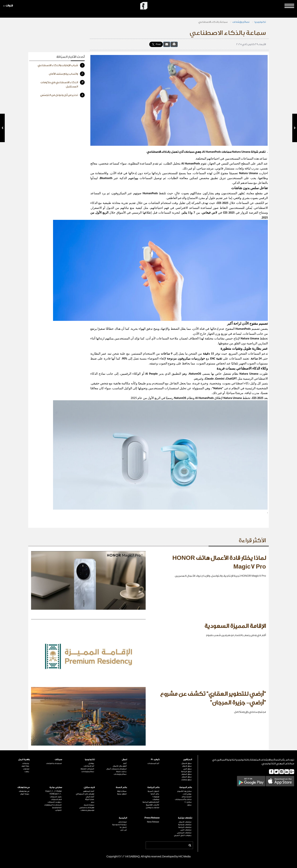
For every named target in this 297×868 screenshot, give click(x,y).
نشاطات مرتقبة (185, 818)
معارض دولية (56, 787)
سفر (93, 802)
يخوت (27, 772)
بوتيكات (26, 763)
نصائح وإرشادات (241, 22)
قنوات (8, 6)
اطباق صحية (122, 794)
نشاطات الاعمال (185, 822)
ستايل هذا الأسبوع (184, 791)
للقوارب (58, 810)
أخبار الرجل (90, 797)
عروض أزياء (187, 794)
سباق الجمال (187, 777)
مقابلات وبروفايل (152, 808)
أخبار (125, 763)
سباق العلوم (186, 774)
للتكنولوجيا (57, 808)
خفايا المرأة (90, 799)
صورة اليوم (25, 794)
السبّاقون (188, 759)
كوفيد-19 (155, 759)
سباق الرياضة (186, 772)
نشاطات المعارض (184, 833)
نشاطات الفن (186, 830)
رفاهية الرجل (24, 759)
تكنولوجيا (260, 22)
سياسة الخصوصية (119, 825)
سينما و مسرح (89, 805)
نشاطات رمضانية (185, 825)
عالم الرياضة (154, 787)
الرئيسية (123, 818)
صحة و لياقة (122, 791)
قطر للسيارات (56, 799)
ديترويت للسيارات (55, 802)
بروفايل (91, 763)
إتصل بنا (123, 827)
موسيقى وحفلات (87, 810)
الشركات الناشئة (87, 769)
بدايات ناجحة (121, 772)
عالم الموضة (186, 787)
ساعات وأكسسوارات (183, 799)
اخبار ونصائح (187, 797)
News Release (153, 822)
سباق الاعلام (187, 766)
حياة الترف (25, 766)
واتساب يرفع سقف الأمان (67, 74)
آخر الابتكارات (89, 766)
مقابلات (26, 769)
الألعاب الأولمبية (152, 805)
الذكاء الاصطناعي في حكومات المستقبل (63, 84)
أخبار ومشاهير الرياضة (151, 802)
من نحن (123, 830)
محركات (58, 759)
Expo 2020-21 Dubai (54, 791)
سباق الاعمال (186, 763)
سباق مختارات (186, 780)
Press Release (152, 818)
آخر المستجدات (153, 763)
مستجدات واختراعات (54, 763)
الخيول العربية (153, 791)
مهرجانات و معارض (87, 808)
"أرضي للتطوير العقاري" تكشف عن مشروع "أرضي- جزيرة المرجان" (213, 698)
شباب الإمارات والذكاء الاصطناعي (61, 65)
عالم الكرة (155, 794)
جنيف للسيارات (56, 797)
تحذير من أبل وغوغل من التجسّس (63, 95)
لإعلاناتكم (122, 822)
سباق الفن (187, 769)
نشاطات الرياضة (185, 827)
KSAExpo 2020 (56, 794)
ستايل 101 (188, 802)
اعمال (124, 759)
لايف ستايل (89, 787)
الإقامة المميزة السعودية (235, 626)
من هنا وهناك (24, 787)
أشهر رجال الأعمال (120, 766)
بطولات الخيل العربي (183, 835)
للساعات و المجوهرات (53, 805)
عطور (189, 805)
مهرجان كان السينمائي (85, 794)
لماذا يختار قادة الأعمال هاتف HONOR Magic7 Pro (219, 562)
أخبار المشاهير (89, 791)
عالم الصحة (121, 787)
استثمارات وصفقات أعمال (116, 769)
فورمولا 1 (156, 797)
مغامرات (156, 799)
